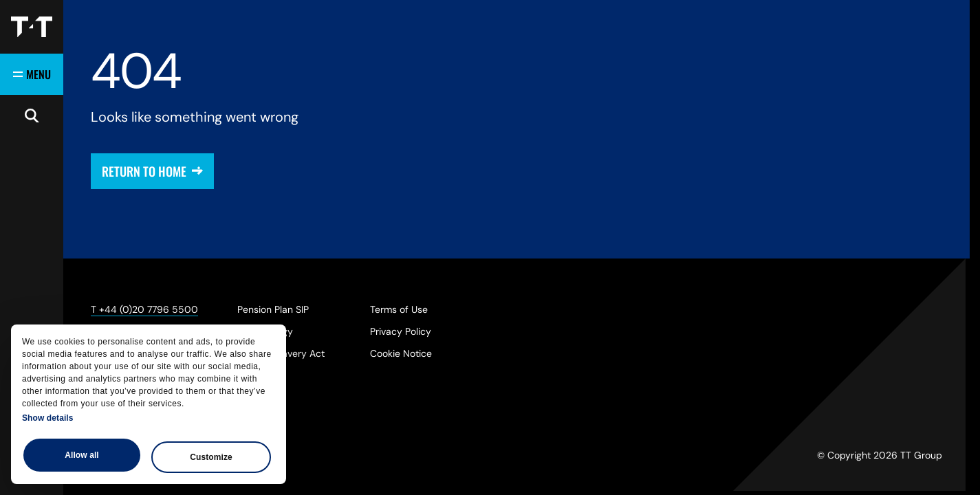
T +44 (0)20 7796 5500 (144, 309)
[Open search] (32, 115)
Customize (211, 457)
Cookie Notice (401, 353)
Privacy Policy (401, 331)
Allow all (82, 455)
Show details (48, 418)
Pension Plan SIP (273, 309)
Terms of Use (399, 309)
